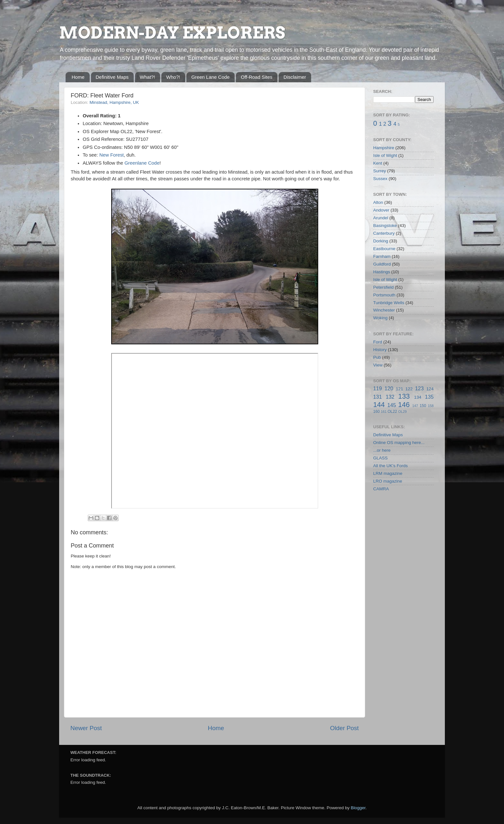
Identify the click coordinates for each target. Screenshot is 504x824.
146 (404, 405)
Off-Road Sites (256, 77)
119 (378, 388)
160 (376, 412)
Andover (381, 210)
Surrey (380, 171)
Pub (377, 357)
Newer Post (86, 728)
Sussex (380, 179)
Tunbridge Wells (389, 303)
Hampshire (384, 148)
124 (430, 389)
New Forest (112, 155)
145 (392, 405)
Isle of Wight (385, 155)
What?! (148, 77)
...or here (382, 450)
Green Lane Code (210, 77)
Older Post (344, 728)
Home (78, 77)
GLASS (380, 458)
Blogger (358, 808)
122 (409, 389)
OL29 (402, 412)
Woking (380, 318)
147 (415, 406)
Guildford (382, 264)
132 (390, 397)
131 (378, 397)
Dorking (381, 241)
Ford (378, 342)
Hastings (382, 272)
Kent (378, 163)
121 (399, 389)
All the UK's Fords (391, 466)
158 (431, 406)
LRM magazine (388, 473)
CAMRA (381, 489)
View (378, 365)
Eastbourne (384, 249)
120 (389, 388)
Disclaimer (295, 77)
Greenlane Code (142, 163)
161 (384, 412)
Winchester (384, 310)
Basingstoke (385, 226)
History (380, 350)
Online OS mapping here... (399, 443)
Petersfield (383, 287)
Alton (378, 202)
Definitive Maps (112, 77)
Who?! (173, 77)
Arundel (381, 218)
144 (379, 405)
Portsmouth (384, 295)
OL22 (392, 412)
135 (429, 397)
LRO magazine (388, 481)
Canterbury (384, 233)
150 (423, 406)
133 (404, 396)
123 (419, 388)
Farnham (382, 256)
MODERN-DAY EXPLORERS (172, 33)
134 (418, 397)
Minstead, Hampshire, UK (114, 102)
